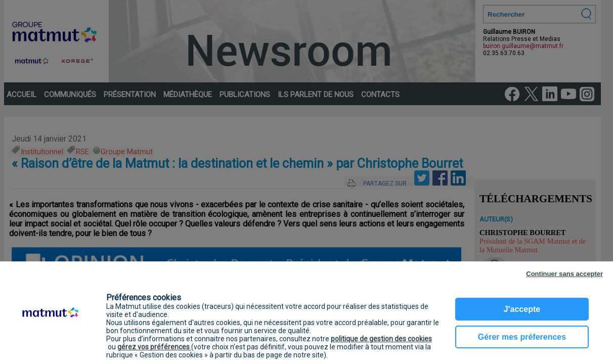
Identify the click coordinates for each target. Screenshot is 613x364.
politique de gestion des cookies (381, 339)
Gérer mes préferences (522, 337)
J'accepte (522, 309)
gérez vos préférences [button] (154, 347)
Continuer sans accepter (564, 274)
